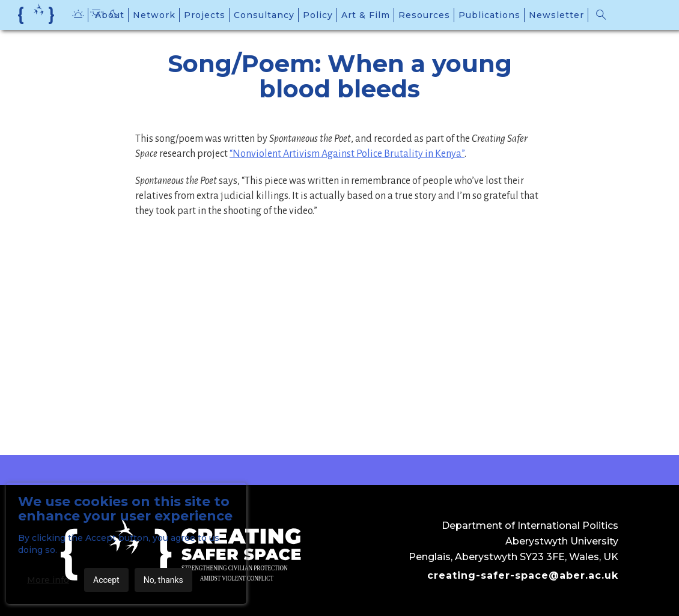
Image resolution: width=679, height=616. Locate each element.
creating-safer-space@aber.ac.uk (523, 575)
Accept (106, 580)
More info (48, 580)
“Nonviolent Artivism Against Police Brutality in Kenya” (347, 154)
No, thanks (163, 580)
